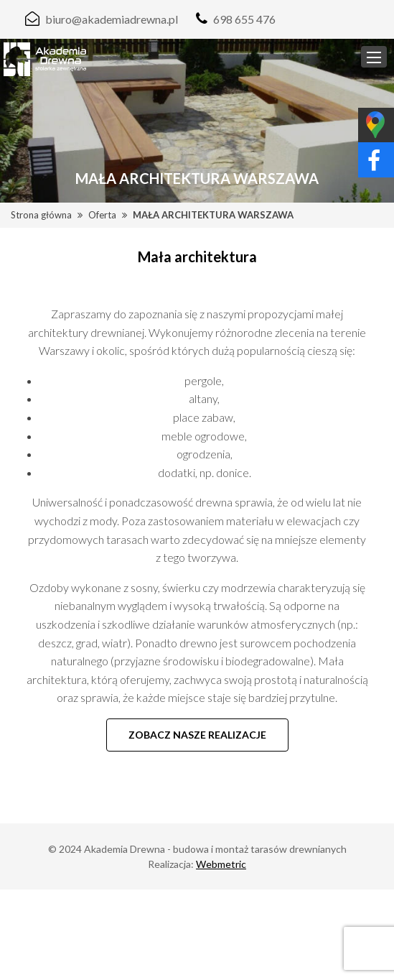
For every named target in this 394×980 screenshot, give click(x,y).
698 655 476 (244, 19)
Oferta (102, 215)
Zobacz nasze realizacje (197, 735)
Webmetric (221, 864)
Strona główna (41, 215)
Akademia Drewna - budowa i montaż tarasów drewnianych (215, 849)
